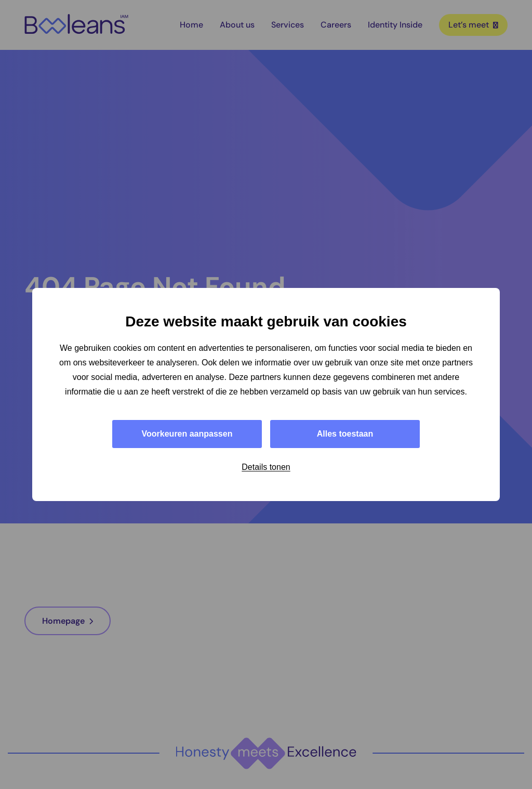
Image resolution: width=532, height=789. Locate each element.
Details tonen (266, 467)
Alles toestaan (345, 434)
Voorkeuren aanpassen (187, 434)
